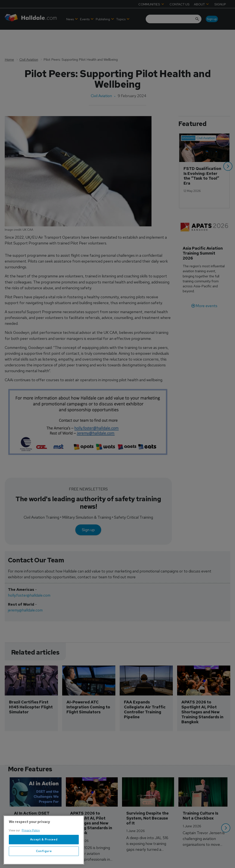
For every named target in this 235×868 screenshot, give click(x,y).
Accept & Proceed (44, 839)
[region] (44, 840)
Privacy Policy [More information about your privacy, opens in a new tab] (31, 830)
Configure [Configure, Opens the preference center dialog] (44, 851)
